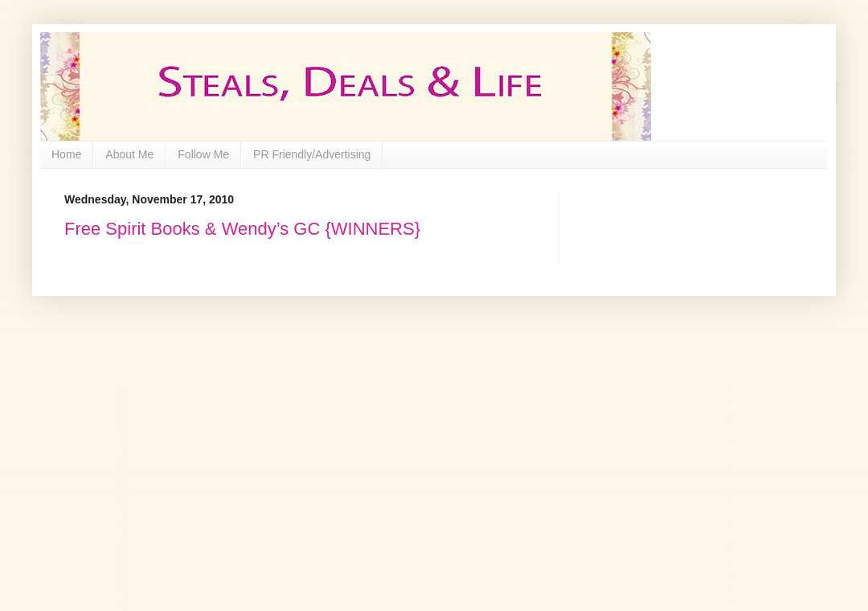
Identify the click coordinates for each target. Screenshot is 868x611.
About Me (129, 154)
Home (66, 154)
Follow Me (203, 154)
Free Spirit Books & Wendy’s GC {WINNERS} (242, 229)
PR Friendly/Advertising (312, 154)
